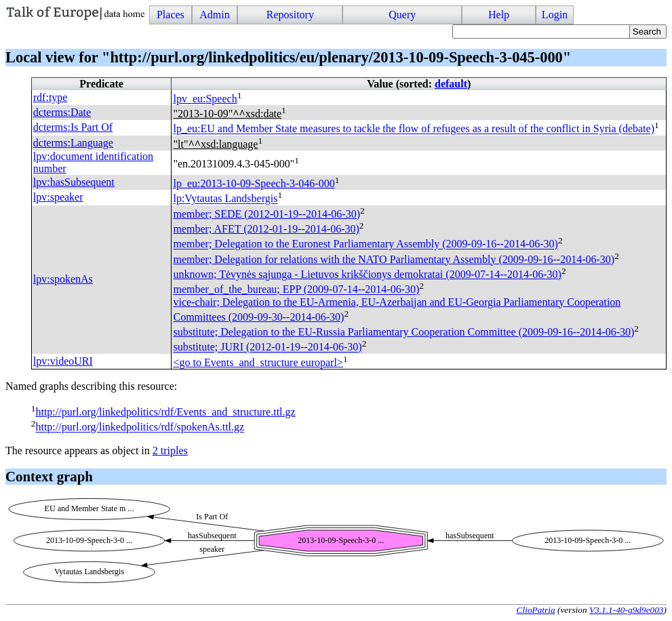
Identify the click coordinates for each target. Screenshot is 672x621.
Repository (290, 15)
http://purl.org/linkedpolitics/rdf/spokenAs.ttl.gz (140, 427)
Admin (214, 15)
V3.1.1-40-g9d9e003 (627, 610)
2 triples (170, 450)
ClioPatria (536, 610)
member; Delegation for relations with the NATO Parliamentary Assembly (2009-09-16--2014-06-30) (394, 259)
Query (402, 15)
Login (555, 15)
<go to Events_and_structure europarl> (258, 362)
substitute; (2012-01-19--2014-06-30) (267, 347)
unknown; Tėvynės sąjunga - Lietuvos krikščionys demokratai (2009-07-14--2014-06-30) (367, 274)
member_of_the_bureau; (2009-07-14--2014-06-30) (296, 290)
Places (171, 15)
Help (499, 15)
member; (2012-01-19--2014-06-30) (266, 214)
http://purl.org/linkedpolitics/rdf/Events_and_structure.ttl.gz (165, 412)
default (451, 84)
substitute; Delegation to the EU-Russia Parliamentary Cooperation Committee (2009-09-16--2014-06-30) (403, 332)
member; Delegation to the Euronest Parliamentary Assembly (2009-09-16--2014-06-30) (365, 244)
